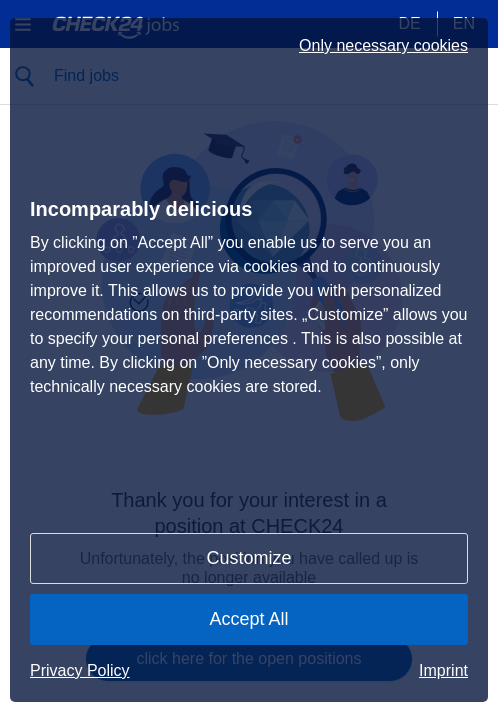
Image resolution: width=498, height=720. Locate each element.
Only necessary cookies (383, 46)
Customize (248, 558)
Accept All (248, 619)
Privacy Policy (80, 670)
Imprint (443, 670)
